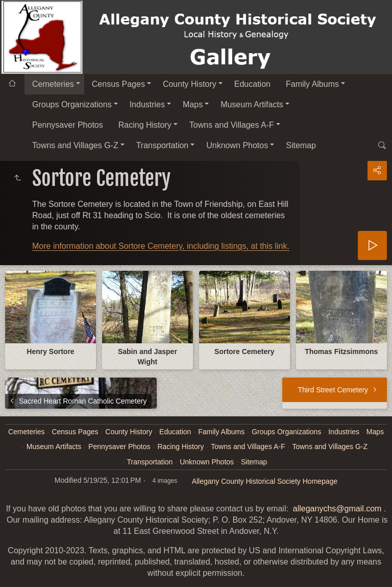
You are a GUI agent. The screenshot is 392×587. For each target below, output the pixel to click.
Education (252, 84)
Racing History (145, 125)
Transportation (163, 145)
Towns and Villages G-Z (75, 145)
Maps (193, 104)
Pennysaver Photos (68, 125)
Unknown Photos (237, 145)
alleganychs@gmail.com (337, 509)
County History (190, 84)
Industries (147, 104)
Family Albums (312, 84)
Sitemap (301, 145)
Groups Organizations (72, 104)
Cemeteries (53, 84)
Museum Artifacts (252, 104)
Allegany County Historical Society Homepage (265, 481)
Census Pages (118, 84)
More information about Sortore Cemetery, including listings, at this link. (161, 246)
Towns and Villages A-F (232, 125)
